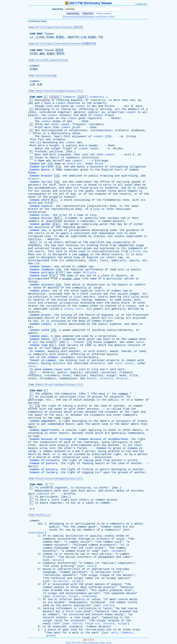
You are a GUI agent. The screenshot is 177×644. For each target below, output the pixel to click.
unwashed (118, 593)
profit (82, 406)
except (101, 191)
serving (106, 109)
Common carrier (41, 182)
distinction (75, 536)
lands (112, 430)
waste (96, 424)
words (104, 224)
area (136, 630)
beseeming (50, 143)
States (74, 300)
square (103, 590)
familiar (80, 375)
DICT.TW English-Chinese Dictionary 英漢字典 (59, 27)
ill (39, 143)
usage (140, 245)
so (48, 233)
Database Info (93, 17)
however (101, 300)
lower (135, 206)
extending (88, 303)
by (74, 109)
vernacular (103, 572)
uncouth (97, 615)
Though (40, 106)
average (84, 539)
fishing (88, 469)
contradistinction (106, 251)
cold (118, 542)
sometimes (71, 170)
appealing (110, 618)
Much (33, 146)
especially (122, 242)
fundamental (112, 200)
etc (145, 261)
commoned (43, 494)
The (37, 121)
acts (121, 270)
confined (61, 297)
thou (100, 155)
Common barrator (42, 167)
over (67, 294)
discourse (83, 488)
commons (127, 633)
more (117, 100)
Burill (33, 466)
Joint (32, 366)
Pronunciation (71, 17)
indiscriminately (120, 330)
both (137, 300)
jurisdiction (38, 297)
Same (58, 164)
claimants (97, 415)
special (58, 536)
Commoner (70, 97)
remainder (88, 221)
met (47, 124)
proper (67, 279)
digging (88, 472)
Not (37, 130)
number (73, 218)
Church (90, 315)
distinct (59, 363)
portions (69, 348)
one (132, 100)
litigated (35, 236)
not (93, 155)
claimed (80, 454)
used (82, 251)
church (49, 318)
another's (119, 460)
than (125, 100)
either (139, 224)
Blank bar (75, 164)
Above (39, 149)
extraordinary (88, 357)
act (62, 194)
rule (119, 233)
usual (65, 124)
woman (67, 330)
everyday (123, 569)
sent (66, 491)
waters (105, 469)
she (81, 548)
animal (111, 578)
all (117, 109)
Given (39, 158)
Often (39, 124)
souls (94, 149)
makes (81, 167)
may (120, 224)
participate (49, 497)
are (107, 309)
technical (58, 578)
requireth (94, 118)
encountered (66, 539)
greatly (109, 587)
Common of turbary (44, 472)
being (102, 451)
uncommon (67, 357)
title (135, 297)
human (109, 615)
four (113, 294)
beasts (71, 424)
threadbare (48, 379)
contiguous (120, 442)
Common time (39, 345)
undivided (81, 363)
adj (40, 524)
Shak (85, 121)
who (48, 161)
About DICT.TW (73, 643)
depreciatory (61, 133)
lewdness (72, 158)
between (91, 412)
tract (81, 397)
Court (119, 170)
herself (58, 161)
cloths (132, 602)
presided (56, 294)
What (38, 155)
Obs (70, 152)
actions (49, 118)
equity (134, 261)
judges (134, 294)
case (48, 236)
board (44, 503)
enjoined (139, 318)
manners (49, 611)
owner (32, 197)
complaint (125, 563)
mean (123, 375)
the (89, 103)
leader (93, 146)
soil (59, 415)
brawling (106, 176)
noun (77, 279)
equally (77, 100)
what (113, 599)
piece (52, 630)
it (146, 236)
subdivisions (75, 261)
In (134, 303)
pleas (94, 306)
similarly (98, 100)
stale (32, 379)
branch (33, 209)
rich (56, 624)
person (129, 279)
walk (75, 633)
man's (80, 451)
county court (74, 309)
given (84, 170)
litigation (138, 167)
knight (54, 146)
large (97, 288)
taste (107, 608)
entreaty (137, 491)
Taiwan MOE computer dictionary (52, 60)
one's (104, 369)
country (125, 194)
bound (93, 185)
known (120, 536)
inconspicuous (101, 130)
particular (115, 279)
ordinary (122, 130)
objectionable (76, 593)
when (137, 185)
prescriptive (102, 454)
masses (128, 575)
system (58, 230)
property (100, 103)
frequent (79, 124)
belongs (89, 400)
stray (44, 448)
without (70, 221)
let (130, 445)
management (106, 557)
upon (80, 424)
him (128, 451)
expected (59, 627)
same (57, 418)
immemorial (126, 245)
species (124, 578)
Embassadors (44, 491)
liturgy (67, 315)
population (82, 605)
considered (48, 112)
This (33, 139)
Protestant (141, 315)
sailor (85, 542)
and (37, 103)
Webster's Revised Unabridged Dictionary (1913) (59, 91)
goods (137, 182)
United (62, 300)
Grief (39, 127)
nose (128, 590)
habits (54, 158)
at (90, 288)
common (35, 66)
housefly (49, 551)
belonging (79, 421)
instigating (119, 167)
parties (106, 554)
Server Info (108, 17)
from (113, 245)
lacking (49, 608)
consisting (82, 200)
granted (114, 451)
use (39, 254)
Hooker (116, 118)
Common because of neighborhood (103, 439)
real (82, 360)
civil (104, 261)
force (104, 245)
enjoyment (79, 136)
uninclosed (68, 397)
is (85, 185)
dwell (32, 427)
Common (98, 115)
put (44, 424)
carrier (76, 185)
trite (133, 375)
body (113, 206)
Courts (103, 297)
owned (114, 351)
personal (98, 360)
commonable (56, 424)
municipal (124, 209)
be (72, 106)
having (87, 300)
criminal (51, 303)
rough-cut (93, 624)
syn (47, 560)
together (64, 112)
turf (98, 472)
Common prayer (40, 315)
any (62, 143)
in (84, 103)
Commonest (97, 97)
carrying (123, 182)
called (54, 309)
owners (105, 421)
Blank (99, 164)
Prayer (110, 115)
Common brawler (41, 176)
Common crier (39, 215)
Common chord (39, 200)
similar (71, 430)
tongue (105, 575)
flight (67, 149)
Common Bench (39, 170)
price (94, 188)
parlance (79, 572)
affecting (86, 109)
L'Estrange (100, 161)
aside (53, 530)
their (138, 445)
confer (104, 488)
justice (96, 294)
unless (119, 236)
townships (91, 442)
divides (113, 218)
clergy (119, 318)
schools (65, 115)
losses (46, 191)
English (107, 170)
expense (115, 324)
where (135, 424)
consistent (82, 233)
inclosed (46, 397)
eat (73, 503)
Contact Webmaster (90, 643)
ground (97, 397)
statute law (138, 251)
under (89, 164)
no (49, 536)
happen (133, 191)
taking (68, 406)
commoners (130, 415)
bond (142, 339)
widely (110, 536)
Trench (79, 342)
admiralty (119, 261)
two (123, 218)
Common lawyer (40, 267)
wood (98, 460)
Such (38, 118)
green (50, 636)
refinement (64, 608)
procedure (107, 545)
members (134, 109)
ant (127, 530)
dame (41, 161)
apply (65, 233)
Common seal (39, 336)
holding (71, 360)
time (88, 345)
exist (145, 297)
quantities (54, 221)
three (75, 291)
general (80, 112)
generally (119, 309)
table (90, 503)
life (49, 106)
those (112, 191)
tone (126, 200)
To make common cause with (50, 369)
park (95, 633)
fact (41, 139)
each (132, 233)
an (103, 578)
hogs (36, 436)
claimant (111, 412)
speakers (69, 575)
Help (82, 17)
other (110, 209)
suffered (95, 587)
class (32, 112)
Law (37, 264)
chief (84, 294)
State (125, 303)
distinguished (52, 130)
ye (44, 602)
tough (86, 618)
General (48, 372)
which (122, 191)
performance (94, 270)
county (131, 306)
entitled (35, 418)
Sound (97, 342)
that (77, 155)
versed (66, 267)
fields (82, 448)
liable (142, 188)
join (82, 369)
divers (110, 491)
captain (71, 146)
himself (70, 197)
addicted (75, 176)
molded (59, 602)
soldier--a (64, 618)
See (143, 176)
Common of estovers (44, 460)
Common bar (38, 164)
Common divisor (41, 218)
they (144, 424)
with (54, 124)
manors (137, 430)
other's (70, 448)
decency (53, 288)
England (34, 245)
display (114, 621)
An (37, 397)
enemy (57, 121)
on (108, 463)
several (39, 300)
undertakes (84, 182)
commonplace (68, 379)
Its (145, 294)
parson (142, 454)
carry (107, 185)
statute (99, 236)
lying (106, 442)
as (140, 100)
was (48, 139)
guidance (133, 230)
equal (57, 348)
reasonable (106, 233)
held (106, 339)
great (89, 584)
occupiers (124, 421)
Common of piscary (44, 469)
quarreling (129, 176)
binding (93, 245)
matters (89, 297)
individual (36, 533)
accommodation (45, 188)
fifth (49, 203)
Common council (41, 206)
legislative (97, 206)
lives (89, 548)
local (93, 261)
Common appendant (43, 421)
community (79, 288)
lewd (113, 270)
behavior (128, 587)
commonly (49, 539)
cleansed (64, 155)
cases (128, 185)
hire (53, 185)
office (105, 182)
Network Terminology (46, 75)
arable (142, 421)
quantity (91, 218)
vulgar (56, 149)
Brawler (34, 179)
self (113, 369)
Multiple (89, 273)
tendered (111, 188)
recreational (95, 630)
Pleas (32, 173)
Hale (139, 106)
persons (34, 185)
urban (127, 630)
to (110, 100)
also (139, 254)
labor (127, 557)
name (59, 170)
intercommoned (81, 445)
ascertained (83, 248)
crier (63, 215)
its (143, 200)
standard (75, 627)
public (93, 112)
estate (133, 460)
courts (40, 233)
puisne (123, 294)
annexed (60, 451)
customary (96, 124)
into (53, 448)
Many (31, 254)
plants (33, 115)
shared (66, 109)
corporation (37, 212)
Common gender (40, 224)
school (62, 324)
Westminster (37, 294)
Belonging (42, 100)
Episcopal (35, 318)
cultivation (88, 608)
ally (95, 369)
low (50, 599)
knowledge (61, 548)
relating (63, 100)
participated (85, 524)
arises (79, 412)
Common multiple (42, 273)
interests (97, 363)
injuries (66, 191)
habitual (77, 270)
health (123, 285)
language (49, 572)
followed (80, 545)
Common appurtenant (44, 430)
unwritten (97, 242)
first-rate (74, 611)
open (134, 324)
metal (133, 599)
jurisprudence (80, 230)
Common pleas (39, 291)
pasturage (35, 400)
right (52, 406)
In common (37, 351)
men (94, 106)
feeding (88, 463)
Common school (40, 324)
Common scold (39, 330)
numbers (34, 221)
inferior (66, 599)
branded (57, 590)
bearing (115, 297)
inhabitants (48, 442)
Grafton (70, 494)
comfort (140, 285)
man (70, 121)
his (76, 188)
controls (35, 239)
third (32, 203)
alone (99, 548)
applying (95, 430)
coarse (123, 599)
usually (63, 445)
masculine (42, 227)
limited (110, 306)
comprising (90, 224)
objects (122, 276)
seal (57, 336)
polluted (56, 152)
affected (98, 354)
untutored (76, 615)
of (143, 109)
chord (68, 200)
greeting (67, 566)
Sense (140, 342)
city (97, 209)
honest (46, 136)
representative (74, 206)
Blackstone (103, 457)
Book (84, 115)
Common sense (39, 339)
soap (95, 551)
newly (47, 624)
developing (100, 230)
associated (61, 584)
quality (96, 536)
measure (119, 221)
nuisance (61, 545)
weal (102, 394)
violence (77, 621)
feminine (69, 227)
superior (87, 291)
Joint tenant (124, 363)
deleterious (96, 285)
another (75, 351)
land (104, 406)
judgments (135, 248)
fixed (84, 188)
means (120, 491)
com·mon (36, 34)
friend (48, 557)
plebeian (138, 130)
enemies (101, 194)
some (118, 300)
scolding (98, 330)
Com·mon (36, 97)
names (89, 578)
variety (73, 345)
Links (109, 643)
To (37, 488)
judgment (110, 342)
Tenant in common (43, 360)
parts (91, 491)
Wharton (53, 239)
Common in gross (109, 448)
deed (46, 454)
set (132, 527)
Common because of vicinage (51, 439)
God (45, 155)
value (96, 599)
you (31, 103)
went (57, 633)
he (144, 185)
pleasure (117, 397)
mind (87, 611)
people (46, 394)
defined (71, 242)
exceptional (78, 130)
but (110, 236)
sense (65, 106)
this (126, 297)
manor (125, 424)
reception (58, 248)
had (123, 608)
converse (46, 488)
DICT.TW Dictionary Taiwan (88, 3)
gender (75, 224)
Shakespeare (78, 602)
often (37, 133)
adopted (68, 336)
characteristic (69, 569)
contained (58, 321)
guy (94, 618)
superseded (79, 236)
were (57, 491)
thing (32, 282)
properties (116, 112)
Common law (38, 230)
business (97, 167)
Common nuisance (42, 285)
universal (42, 248)
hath (53, 155)
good (82, 118)
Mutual (92, 379)
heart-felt (62, 136)
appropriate (101, 569)
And (32, 143)
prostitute (90, 158)
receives (72, 245)
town (80, 215)
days (84, 587)
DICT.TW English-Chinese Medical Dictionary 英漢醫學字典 (66, 43)
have (48, 103)
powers (98, 309)
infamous (59, 139)
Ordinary (106, 379)
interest (74, 103)
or (53, 100)
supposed (69, 339)
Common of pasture (44, 463)
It (56, 236)
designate (60, 254)
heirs (32, 454)
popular (76, 372)
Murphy (118, 149)
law (108, 242)
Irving (131, 136)
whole (106, 254)
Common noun (39, 276)
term (59, 251)
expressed (107, 248)
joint (55, 500)
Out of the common (44, 357)
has (31, 188)
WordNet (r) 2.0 (43, 515)
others (59, 242)
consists (134, 345)
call (85, 155)
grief (76, 127)
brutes (110, 106)
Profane (41, 152)
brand (81, 551)
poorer (67, 605)
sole (85, 457)
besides (78, 433)
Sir (127, 106)
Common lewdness (42, 270)
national (91, 372)
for (45, 185)
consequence (37, 194)
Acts (128, 155)
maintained (77, 324)
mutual (71, 557)
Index (102, 643)
